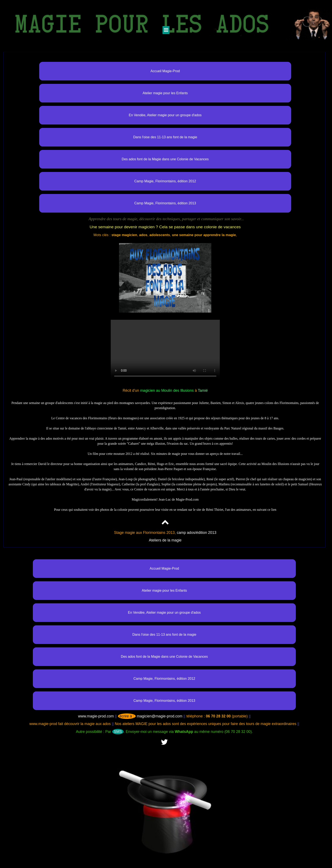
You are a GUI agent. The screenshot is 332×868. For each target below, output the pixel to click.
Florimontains (98, 418)
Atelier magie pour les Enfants (165, 93)
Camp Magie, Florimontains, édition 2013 (165, 203)
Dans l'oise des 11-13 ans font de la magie (165, 137)
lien (274, 510)
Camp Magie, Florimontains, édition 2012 (165, 181)
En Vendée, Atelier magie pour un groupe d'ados (165, 115)
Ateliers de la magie (165, 540)
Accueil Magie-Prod (165, 71)
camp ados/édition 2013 (197, 533)
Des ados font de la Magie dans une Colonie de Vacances (165, 159)
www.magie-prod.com (96, 716)
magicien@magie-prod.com (150, 716)
